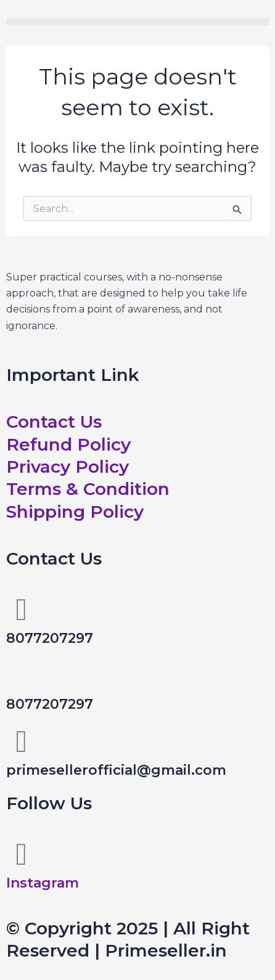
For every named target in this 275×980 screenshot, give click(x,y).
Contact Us (54, 422)
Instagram (43, 883)
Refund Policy (68, 444)
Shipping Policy (75, 512)
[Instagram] (22, 854)
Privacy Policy (68, 467)
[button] (137, 22)
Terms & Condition (88, 489)
